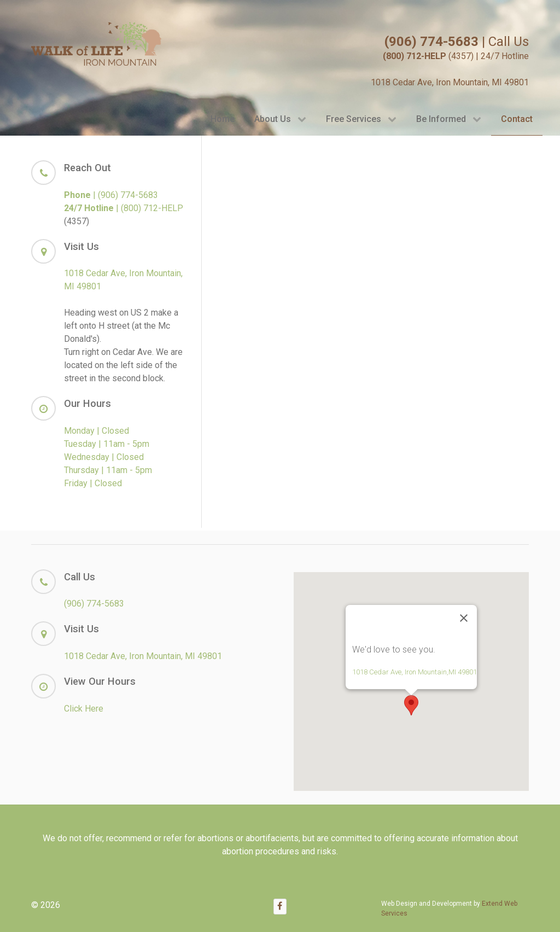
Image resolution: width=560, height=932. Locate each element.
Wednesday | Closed (104, 457)
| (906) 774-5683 (111, 195)
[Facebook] (280, 907)
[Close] (464, 618)
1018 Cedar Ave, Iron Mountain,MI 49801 (415, 672)
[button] (411, 705)
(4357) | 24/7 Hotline (456, 56)
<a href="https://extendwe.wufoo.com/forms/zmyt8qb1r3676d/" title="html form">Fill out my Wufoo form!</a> (372, 330)
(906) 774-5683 (94, 604)
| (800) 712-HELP (124, 208)
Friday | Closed (93, 483)
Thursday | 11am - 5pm (108, 470)
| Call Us (457, 42)
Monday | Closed (97, 431)
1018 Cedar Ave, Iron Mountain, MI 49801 (450, 82)
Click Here (84, 709)
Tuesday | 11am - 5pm (107, 444)
